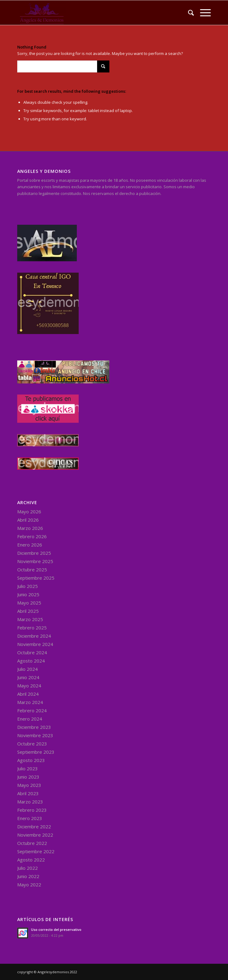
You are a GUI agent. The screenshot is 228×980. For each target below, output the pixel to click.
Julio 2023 (28, 768)
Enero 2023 (30, 818)
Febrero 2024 (32, 710)
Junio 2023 (28, 777)
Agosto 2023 (31, 760)
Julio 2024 (28, 669)
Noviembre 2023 (35, 735)
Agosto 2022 (31, 860)
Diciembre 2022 (34, 826)
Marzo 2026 (30, 528)
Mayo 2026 (29, 511)
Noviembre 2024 (35, 644)
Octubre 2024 (32, 652)
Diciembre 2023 (34, 727)
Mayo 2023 (29, 785)
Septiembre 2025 (36, 578)
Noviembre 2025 (35, 561)
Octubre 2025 (32, 570)
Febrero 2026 (32, 536)
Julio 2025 (28, 586)
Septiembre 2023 (36, 752)
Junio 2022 (28, 876)
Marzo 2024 (30, 702)
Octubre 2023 (32, 744)
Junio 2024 (28, 677)
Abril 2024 (28, 694)
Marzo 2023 (30, 802)
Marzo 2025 (30, 619)
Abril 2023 (28, 793)
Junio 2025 (28, 594)
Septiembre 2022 (36, 851)
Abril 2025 (28, 611)
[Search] (188, 13)
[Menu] (202, 13)
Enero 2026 (30, 545)
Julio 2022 (28, 868)
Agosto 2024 (31, 661)
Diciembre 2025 (34, 553)
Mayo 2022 (29, 885)
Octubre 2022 (32, 843)
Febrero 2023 (32, 810)
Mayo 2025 (29, 603)
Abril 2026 (28, 520)
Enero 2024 (30, 719)
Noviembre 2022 (35, 835)
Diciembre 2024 (34, 636)
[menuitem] (188, 13)
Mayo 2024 (29, 686)
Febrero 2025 (32, 628)
